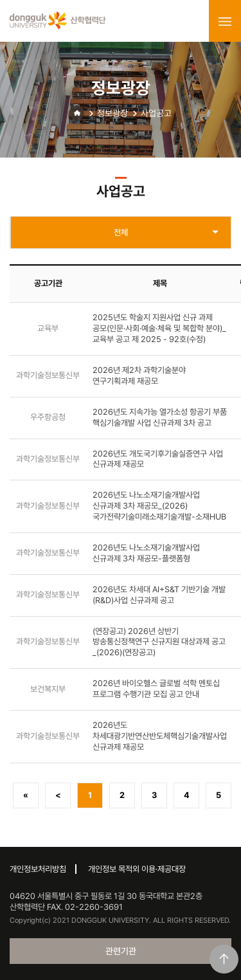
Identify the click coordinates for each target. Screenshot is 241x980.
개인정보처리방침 (38, 869)
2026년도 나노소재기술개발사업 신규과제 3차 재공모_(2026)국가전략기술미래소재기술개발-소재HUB (159, 506)
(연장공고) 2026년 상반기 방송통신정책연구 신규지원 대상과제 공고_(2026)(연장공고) (159, 642)
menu (225, 21)
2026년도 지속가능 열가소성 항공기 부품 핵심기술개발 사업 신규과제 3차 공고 (160, 417)
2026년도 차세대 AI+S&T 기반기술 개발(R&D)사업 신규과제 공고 (159, 595)
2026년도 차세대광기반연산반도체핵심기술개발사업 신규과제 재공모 (160, 736)
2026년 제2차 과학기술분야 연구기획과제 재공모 (139, 376)
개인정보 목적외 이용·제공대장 (137, 869)
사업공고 (156, 113)
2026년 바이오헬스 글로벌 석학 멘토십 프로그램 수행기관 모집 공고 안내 (156, 689)
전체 (121, 232)
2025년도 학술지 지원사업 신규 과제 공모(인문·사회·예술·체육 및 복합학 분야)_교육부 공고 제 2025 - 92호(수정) (159, 328)
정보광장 (112, 113)
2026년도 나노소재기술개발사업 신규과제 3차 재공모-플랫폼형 (146, 553)
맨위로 (224, 959)
